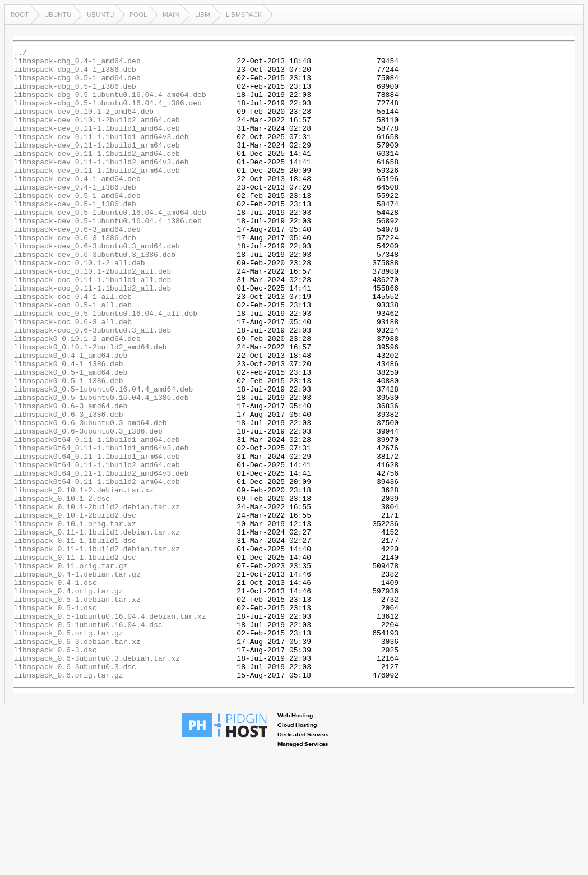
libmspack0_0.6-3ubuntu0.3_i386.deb (88, 508)
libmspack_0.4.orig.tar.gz (68, 700)
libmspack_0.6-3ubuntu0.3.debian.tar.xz (96, 781)
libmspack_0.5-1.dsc (55, 720)
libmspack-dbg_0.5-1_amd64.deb (77, 84)
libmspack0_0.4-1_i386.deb (68, 427)
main (171, 15)
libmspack (244, 15)
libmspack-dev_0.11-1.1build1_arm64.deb (96, 165)
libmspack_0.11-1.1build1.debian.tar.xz (96, 629)
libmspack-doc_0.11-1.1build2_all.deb (92, 337)
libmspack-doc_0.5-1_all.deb (73, 357)
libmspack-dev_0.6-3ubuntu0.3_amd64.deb (96, 286)
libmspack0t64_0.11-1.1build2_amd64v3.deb (101, 559)
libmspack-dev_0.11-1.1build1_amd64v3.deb (101, 155)
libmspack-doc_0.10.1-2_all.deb (79, 306)
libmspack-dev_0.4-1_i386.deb (75, 215)
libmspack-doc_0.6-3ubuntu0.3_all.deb (92, 387)
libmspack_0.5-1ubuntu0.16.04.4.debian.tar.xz (110, 730)
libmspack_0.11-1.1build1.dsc (75, 639)
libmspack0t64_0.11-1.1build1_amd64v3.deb (101, 528)
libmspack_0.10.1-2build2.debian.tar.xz (96, 599)
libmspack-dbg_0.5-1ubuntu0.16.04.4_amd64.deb (110, 104)
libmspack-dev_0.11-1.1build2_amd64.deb (96, 175)
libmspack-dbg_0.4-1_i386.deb (75, 74)
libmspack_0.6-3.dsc (55, 771)
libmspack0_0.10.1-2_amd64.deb (77, 397)
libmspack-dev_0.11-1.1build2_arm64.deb (96, 195)
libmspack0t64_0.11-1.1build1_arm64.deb (96, 538)
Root (20, 15)
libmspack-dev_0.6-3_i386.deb (75, 276)
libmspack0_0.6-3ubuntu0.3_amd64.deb (90, 498)
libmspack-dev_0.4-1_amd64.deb (77, 205)
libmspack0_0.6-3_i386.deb (68, 488)
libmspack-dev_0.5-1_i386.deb (75, 236)
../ (20, 54)
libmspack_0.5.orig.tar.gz (68, 750)
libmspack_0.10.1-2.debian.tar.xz (84, 579)
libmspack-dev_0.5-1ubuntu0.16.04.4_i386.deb (107, 256)
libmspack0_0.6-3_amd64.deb (70, 478)
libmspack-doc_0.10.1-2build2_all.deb (92, 316)
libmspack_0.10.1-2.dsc (62, 589)
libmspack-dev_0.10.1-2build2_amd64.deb (96, 135)
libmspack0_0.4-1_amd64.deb (70, 417)
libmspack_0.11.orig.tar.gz (70, 670)
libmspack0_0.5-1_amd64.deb (70, 437)
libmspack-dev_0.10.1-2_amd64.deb (84, 125)
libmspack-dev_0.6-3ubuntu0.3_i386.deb (94, 296)
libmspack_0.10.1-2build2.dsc (75, 609)
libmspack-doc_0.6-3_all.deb (73, 377)
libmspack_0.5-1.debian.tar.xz (77, 710)
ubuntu (58, 15)
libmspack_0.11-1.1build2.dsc (75, 660)
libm (203, 15)
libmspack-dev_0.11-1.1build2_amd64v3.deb (101, 185)
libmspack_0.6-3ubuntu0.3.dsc (75, 791)
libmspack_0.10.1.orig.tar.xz (75, 619)
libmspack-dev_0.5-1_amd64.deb (77, 225)
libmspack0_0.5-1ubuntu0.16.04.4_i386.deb (101, 468)
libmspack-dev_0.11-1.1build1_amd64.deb (96, 145)
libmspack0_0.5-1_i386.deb (68, 448)
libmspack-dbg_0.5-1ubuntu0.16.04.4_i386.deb (107, 114)
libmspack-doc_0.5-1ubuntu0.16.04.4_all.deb (105, 367)
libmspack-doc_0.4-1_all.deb (73, 347)
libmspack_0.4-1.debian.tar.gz (77, 680)
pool (138, 15)
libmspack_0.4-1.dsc (55, 690)
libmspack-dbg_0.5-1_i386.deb (75, 94)
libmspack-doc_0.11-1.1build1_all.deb (92, 326)
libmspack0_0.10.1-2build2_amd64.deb (90, 407)
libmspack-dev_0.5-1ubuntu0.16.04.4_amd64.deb (110, 246)
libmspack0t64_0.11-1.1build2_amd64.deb (96, 549)
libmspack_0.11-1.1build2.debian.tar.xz (96, 650)
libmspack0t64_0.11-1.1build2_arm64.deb (96, 569)
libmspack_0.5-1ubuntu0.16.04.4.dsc (88, 740)
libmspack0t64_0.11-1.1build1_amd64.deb (96, 518)
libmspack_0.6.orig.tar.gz (68, 801)
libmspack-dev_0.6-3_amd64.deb (77, 266)
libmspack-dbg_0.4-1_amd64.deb (77, 64)
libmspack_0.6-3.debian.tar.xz (77, 761)
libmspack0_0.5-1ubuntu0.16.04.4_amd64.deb (103, 458)
